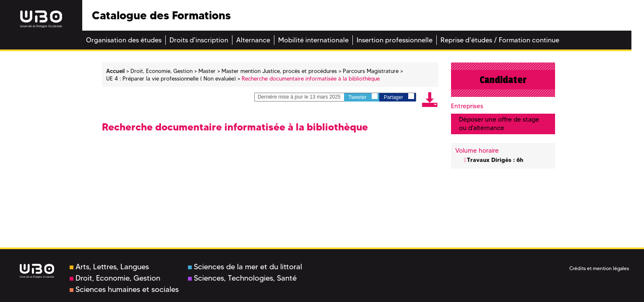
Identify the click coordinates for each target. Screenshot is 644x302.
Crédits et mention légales (599, 268)
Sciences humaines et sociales (124, 289)
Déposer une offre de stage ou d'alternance (499, 124)
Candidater (503, 80)
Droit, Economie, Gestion (115, 278)
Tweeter (363, 97)
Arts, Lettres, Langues (109, 267)
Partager (399, 97)
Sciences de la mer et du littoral (245, 267)
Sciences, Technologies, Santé (242, 278)
